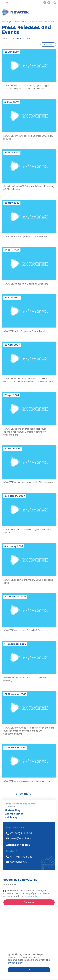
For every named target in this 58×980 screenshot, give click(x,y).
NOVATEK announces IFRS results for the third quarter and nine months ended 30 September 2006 (29, 731)
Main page (7, 22)
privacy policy (32, 896)
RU (3, 3)
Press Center (21, 22)
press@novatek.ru (21, 838)
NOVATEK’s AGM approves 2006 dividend (26, 237)
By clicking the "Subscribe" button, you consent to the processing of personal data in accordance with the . (26, 893)
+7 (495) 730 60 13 (21, 857)
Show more (24, 794)
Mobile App (11, 817)
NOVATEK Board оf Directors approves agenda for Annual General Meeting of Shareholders (25, 432)
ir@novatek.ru (18, 862)
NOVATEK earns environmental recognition (27, 781)
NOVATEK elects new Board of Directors (26, 284)
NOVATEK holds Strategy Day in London (25, 331)
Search (48, 45)
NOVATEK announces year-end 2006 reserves (28, 482)
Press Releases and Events (20, 804)
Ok (29, 970)
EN (7, 3)
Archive (11, 807)
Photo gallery (13, 810)
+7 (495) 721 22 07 (21, 833)
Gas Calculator (14, 814)
